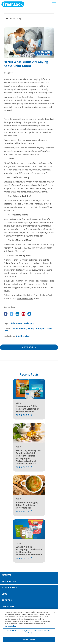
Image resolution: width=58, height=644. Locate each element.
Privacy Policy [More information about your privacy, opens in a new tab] (11, 627)
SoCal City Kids (23, 255)
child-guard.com (25, 298)
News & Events (9, 588)
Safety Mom (21, 215)
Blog (5, 594)
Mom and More (24, 240)
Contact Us (8, 606)
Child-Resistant (19, 329)
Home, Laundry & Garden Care (28, 330)
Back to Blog (14, 18)
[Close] (54, 613)
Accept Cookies (29, 640)
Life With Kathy (22, 177)
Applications (9, 581)
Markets (6, 575)
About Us (7, 600)
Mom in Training (22, 196)
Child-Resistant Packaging (21, 323)
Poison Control (11, 263)
